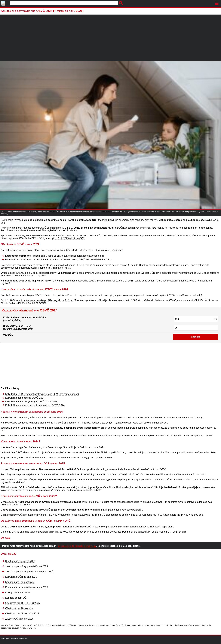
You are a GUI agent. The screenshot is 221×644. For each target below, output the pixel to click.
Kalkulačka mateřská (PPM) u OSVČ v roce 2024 (31, 402)
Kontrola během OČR (17, 598)
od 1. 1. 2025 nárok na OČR (70, 238)
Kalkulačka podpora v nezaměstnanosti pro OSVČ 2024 (35, 405)
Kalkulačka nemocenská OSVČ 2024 (25, 398)
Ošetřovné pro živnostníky (19, 608)
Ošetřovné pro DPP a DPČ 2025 (22, 603)
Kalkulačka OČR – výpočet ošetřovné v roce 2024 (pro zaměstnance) (42, 394)
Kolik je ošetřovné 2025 (18, 593)
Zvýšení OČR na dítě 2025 (19, 619)
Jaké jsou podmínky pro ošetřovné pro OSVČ (29, 572)
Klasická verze (22, 638)
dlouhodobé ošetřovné (17, 281)
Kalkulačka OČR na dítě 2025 (21, 577)
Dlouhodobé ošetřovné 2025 (20, 561)
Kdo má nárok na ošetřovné (20, 582)
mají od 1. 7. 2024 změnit (172, 532)
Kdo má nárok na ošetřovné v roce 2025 (27, 587)
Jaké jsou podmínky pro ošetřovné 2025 (27, 566)
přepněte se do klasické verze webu (77, 546)
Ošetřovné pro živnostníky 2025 (22, 614)
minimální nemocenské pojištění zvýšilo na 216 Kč (46, 300)
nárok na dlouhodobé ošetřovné (194, 220)
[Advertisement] (111, 38)
